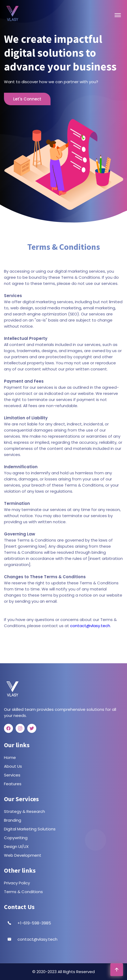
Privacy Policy (17, 883)
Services (12, 775)
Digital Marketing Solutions (30, 829)
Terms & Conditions (23, 892)
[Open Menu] (118, 15)
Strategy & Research (24, 811)
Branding (13, 820)
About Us (13, 766)
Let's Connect (27, 99)
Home (10, 757)
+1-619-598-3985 (34, 923)
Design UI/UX (16, 846)
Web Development (23, 855)
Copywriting (16, 838)
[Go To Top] (117, 970)
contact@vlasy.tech (90, 626)
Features (13, 784)
